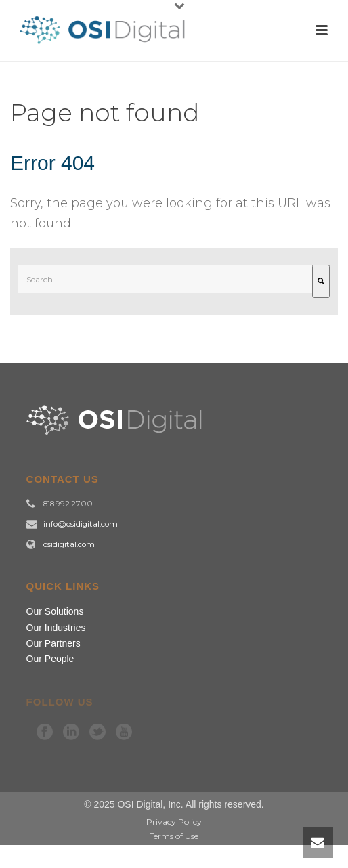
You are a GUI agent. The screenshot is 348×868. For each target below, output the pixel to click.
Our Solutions (55, 611)
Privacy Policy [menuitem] (174, 822)
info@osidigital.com (81, 524)
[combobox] (165, 279)
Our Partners (53, 643)
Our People (50, 659)
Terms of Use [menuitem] (174, 836)
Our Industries (56, 628)
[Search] (321, 281)
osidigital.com (69, 544)
